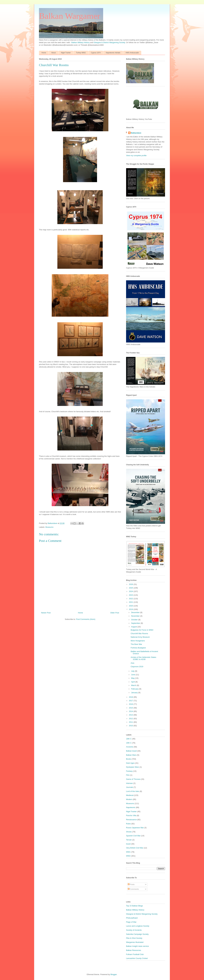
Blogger (114, 974)
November (136, 616)
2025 (131, 588)
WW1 (128, 852)
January (135, 693)
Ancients (130, 747)
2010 (131, 726)
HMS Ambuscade (132, 53)
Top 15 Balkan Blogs (135, 906)
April (133, 682)
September (136, 623)
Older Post (115, 613)
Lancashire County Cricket (137, 958)
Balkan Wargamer (69, 16)
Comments (133, 889)
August (134, 627)
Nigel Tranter (66, 53)
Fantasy (129, 771)
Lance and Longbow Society (138, 926)
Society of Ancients (134, 930)
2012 (131, 719)
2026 (131, 584)
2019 (131, 609)
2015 (131, 708)
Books (129, 759)
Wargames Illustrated (135, 942)
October (135, 620)
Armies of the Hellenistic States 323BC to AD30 (143, 658)
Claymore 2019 (137, 667)
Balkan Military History (81, 42)
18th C (129, 739)
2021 (131, 602)
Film (128, 775)
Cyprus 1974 (96, 53)
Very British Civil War (135, 848)
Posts (131, 884)
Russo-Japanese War (135, 828)
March (134, 685)
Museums (49, 527)
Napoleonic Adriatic (113, 53)
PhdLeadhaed (132, 918)
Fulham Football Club (135, 954)
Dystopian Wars (133, 767)
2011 (131, 722)
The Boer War (136, 644)
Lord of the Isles (133, 791)
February (135, 689)
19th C (129, 743)
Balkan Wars (131, 755)
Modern (129, 799)
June (133, 675)
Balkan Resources (134, 950)
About (53, 53)
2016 (131, 704)
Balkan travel (131, 751)
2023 (131, 595)
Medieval (130, 795)
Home (44, 53)
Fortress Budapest (138, 648)
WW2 (128, 856)
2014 (131, 711)
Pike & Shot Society (134, 938)
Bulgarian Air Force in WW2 (142, 630)
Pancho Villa (131, 815)
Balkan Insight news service (137, 946)
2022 (131, 599)
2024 (131, 591)
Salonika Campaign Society (137, 934)
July (133, 671)
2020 (131, 606)
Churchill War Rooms (139, 633)
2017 (131, 701)
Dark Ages (130, 763)
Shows (129, 832)
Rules (128, 824)
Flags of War (131, 922)
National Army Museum (140, 637)
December (136, 612)
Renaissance (131, 820)
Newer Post (46, 613)
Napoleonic (131, 807)
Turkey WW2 (81, 53)
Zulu (132, 663)
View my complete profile (136, 155)
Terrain (129, 840)
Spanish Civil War (133, 836)
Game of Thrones (133, 779)
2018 (131, 697)
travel (128, 844)
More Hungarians (138, 641)
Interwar (129, 783)
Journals (130, 787)
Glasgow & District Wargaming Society (109, 42)
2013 (131, 715)
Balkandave (136, 133)
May (133, 678)
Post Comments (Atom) (86, 619)
